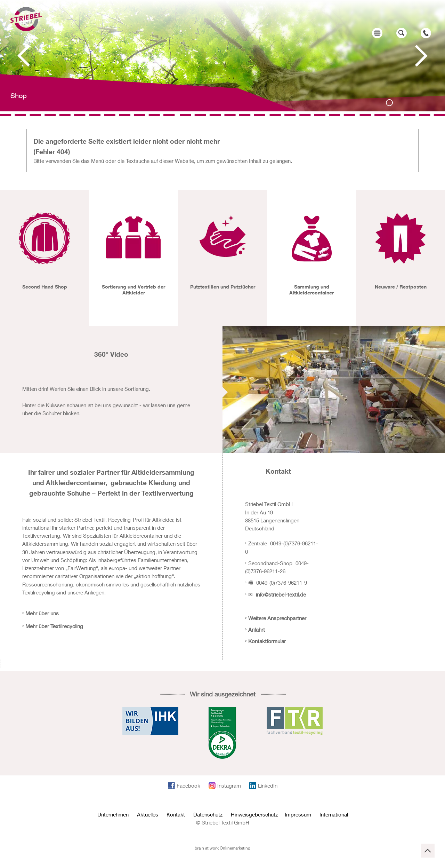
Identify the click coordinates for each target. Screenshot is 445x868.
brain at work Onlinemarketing (222, 848)
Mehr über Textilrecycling (54, 626)
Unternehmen (113, 814)
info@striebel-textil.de (281, 594)
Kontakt (176, 814)
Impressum (298, 814)
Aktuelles (148, 814)
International (334, 814)
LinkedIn (268, 786)
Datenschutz (208, 814)
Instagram (229, 786)
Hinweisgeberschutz (254, 814)
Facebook (188, 786)
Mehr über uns (42, 613)
